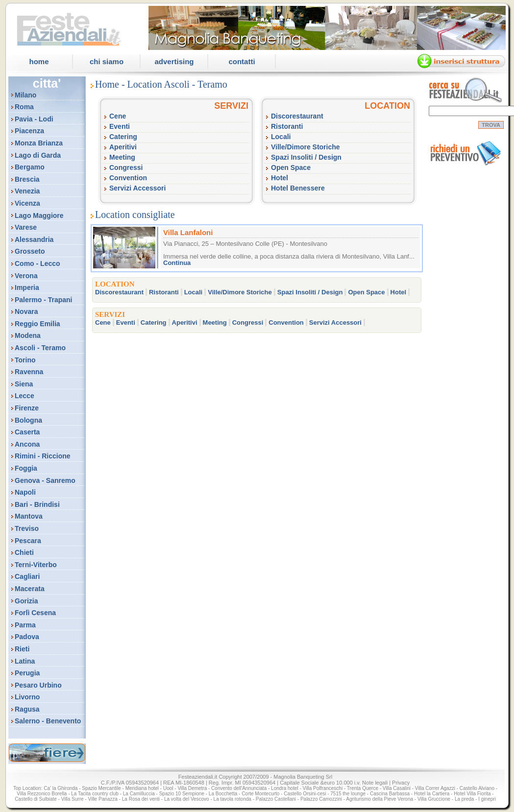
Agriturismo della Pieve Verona (379, 799)
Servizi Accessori (137, 188)
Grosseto (30, 251)
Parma (25, 625)
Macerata (30, 589)
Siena (24, 384)
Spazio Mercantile (101, 788)
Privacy (401, 783)
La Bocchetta (223, 794)
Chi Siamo (107, 61)
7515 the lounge (348, 794)
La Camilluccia (139, 794)
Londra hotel (285, 788)
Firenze (27, 408)
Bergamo (30, 167)
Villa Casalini (397, 788)
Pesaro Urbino (38, 685)
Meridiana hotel (142, 788)
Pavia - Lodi (34, 119)
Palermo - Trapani (43, 300)
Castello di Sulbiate (36, 799)
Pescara (28, 541)
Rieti (22, 649)
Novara (26, 311)
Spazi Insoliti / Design (306, 157)
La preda (464, 799)
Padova (27, 637)
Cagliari (27, 576)
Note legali (375, 783)
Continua (177, 263)
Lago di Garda (38, 155)
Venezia (27, 191)
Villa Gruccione (434, 799)
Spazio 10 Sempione (182, 794)
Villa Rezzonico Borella (42, 794)
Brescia (27, 179)
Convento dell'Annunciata (239, 788)
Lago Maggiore (39, 215)
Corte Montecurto (260, 794)
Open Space (291, 167)
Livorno (27, 697)
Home (39, 61)
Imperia (27, 287)
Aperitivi (123, 147)
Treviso (27, 528)
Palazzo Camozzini (321, 799)
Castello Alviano (477, 788)
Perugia (27, 673)
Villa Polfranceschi (323, 788)
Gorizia (26, 601)
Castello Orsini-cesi (305, 794)
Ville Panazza (102, 799)
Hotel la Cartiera (432, 794)
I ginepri (487, 799)
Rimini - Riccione (43, 456)
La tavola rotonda (233, 799)
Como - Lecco (37, 263)
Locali (281, 137)
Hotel (280, 178)
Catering (123, 137)
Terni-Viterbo (36, 565)
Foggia (26, 468)
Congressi (126, 167)
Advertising (174, 61)
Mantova (29, 516)
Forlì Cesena (35, 613)
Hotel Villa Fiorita (472, 794)
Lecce (24, 396)
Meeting (122, 157)
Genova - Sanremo (45, 480)
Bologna (28, 420)
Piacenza (29, 131)
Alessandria (34, 239)
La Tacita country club (95, 794)
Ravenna (29, 372)
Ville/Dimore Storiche (306, 147)
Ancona (27, 444)
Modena (28, 335)
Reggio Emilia (37, 324)
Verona (26, 276)
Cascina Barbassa (390, 794)
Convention (128, 178)
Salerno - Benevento (48, 721)
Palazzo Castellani (276, 799)
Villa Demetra (192, 788)
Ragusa (27, 709)
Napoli (25, 492)
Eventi (120, 126)
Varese (26, 227)
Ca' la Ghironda (61, 788)
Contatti (242, 61)
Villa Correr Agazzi (435, 788)
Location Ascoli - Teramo (177, 84)
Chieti (24, 552)
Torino (25, 360)
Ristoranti (287, 126)
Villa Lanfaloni (188, 232)
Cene (118, 116)
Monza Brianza (39, 143)
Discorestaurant (297, 116)
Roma (24, 107)
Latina (25, 661)
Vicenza (27, 203)
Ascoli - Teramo (40, 348)
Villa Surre (73, 799)
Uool (168, 788)
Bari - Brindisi (37, 504)
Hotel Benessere (298, 188)
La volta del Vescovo (187, 799)
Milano (25, 95)
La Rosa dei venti (141, 799)
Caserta (27, 432)
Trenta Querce (363, 788)
